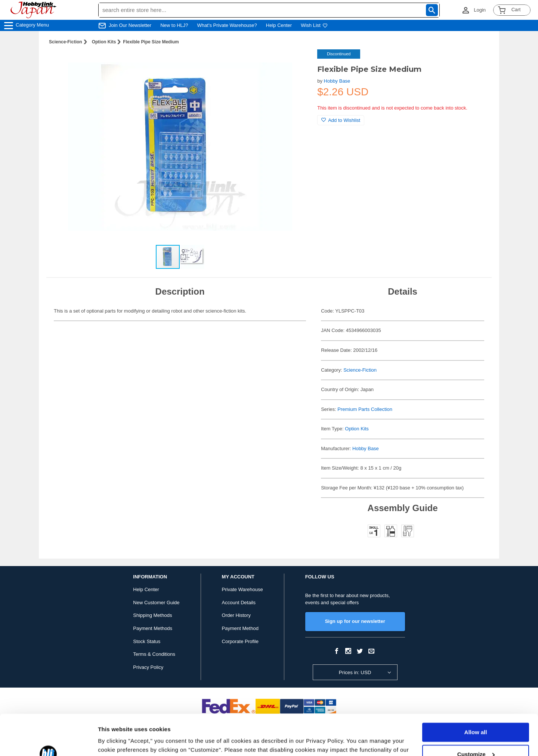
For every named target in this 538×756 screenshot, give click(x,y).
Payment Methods (153, 628)
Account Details (239, 603)
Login (480, 10)
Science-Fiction (66, 42)
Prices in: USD (355, 672)
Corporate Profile (240, 641)
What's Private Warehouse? (227, 25)
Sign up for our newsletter (355, 621)
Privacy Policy (148, 667)
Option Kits (104, 42)
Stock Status (147, 641)
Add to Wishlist (341, 120)
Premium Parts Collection (365, 409)
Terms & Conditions (154, 654)
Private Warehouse (242, 589)
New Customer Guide (156, 603)
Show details (115, 741)
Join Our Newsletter (130, 25)
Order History (236, 615)
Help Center (279, 25)
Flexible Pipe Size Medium (151, 42)
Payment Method (240, 628)
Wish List (314, 25)
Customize (476, 716)
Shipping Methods (152, 615)
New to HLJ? (174, 25)
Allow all (476, 694)
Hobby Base (337, 81)
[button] (296, 63)
